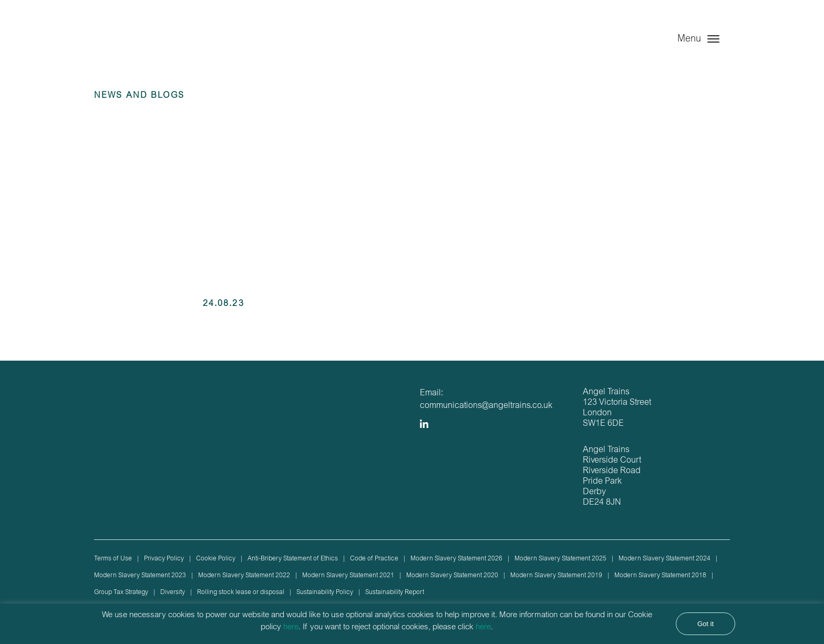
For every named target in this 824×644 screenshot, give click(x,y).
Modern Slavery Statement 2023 (140, 576)
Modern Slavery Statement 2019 (556, 576)
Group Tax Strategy (121, 592)
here (291, 627)
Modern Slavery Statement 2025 (560, 559)
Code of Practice (374, 559)
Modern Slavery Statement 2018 (660, 576)
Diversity (173, 592)
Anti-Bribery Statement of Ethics (293, 559)
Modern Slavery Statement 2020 (452, 576)
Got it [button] (705, 624)
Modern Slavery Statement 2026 (456, 559)
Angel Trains (148, 49)
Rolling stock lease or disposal (241, 592)
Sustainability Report (395, 592)
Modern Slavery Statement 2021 (348, 576)
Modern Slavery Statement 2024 (665, 559)
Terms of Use (113, 559)
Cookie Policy (216, 559)
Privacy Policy (164, 559)
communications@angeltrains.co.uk (486, 406)
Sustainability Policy (325, 592)
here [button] (483, 627)
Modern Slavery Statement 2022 (244, 576)
